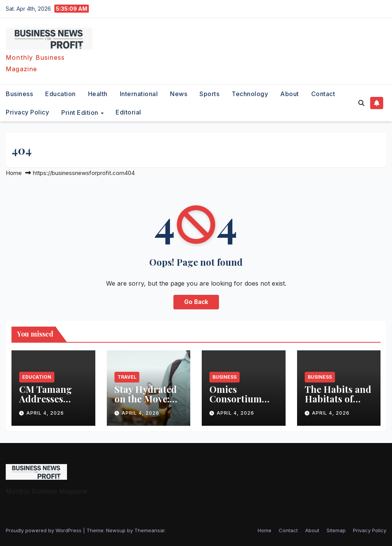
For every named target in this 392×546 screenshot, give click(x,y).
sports (209, 94)
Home (14, 173)
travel (127, 377)
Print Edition (81, 112)
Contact (323, 94)
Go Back (196, 302)
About (290, 94)
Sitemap (336, 530)
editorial (128, 112)
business (19, 94)
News (179, 94)
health (98, 94)
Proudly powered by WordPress (44, 530)
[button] (361, 103)
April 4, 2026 (45, 413)
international (139, 94)
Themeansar (149, 530)
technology (250, 94)
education (60, 94)
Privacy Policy (27, 112)
